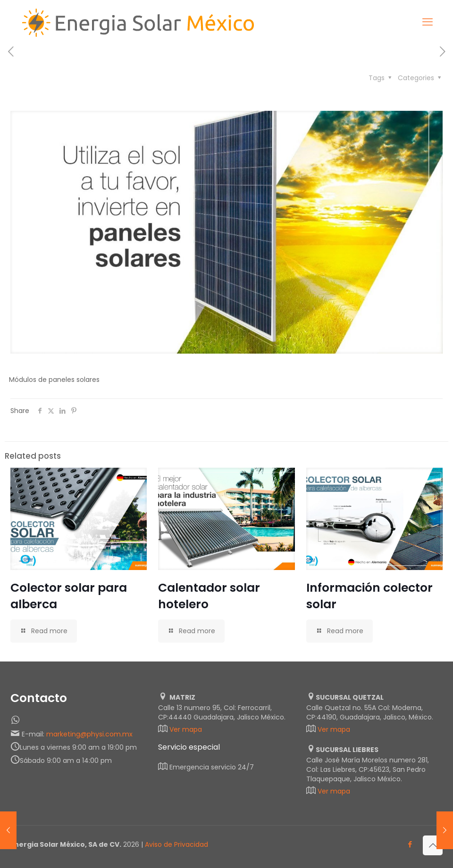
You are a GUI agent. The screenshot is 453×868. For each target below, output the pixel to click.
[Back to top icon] (433, 845)
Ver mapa (186, 729)
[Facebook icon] (410, 844)
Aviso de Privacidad (176, 844)
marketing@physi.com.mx (89, 734)
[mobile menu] (428, 22)
